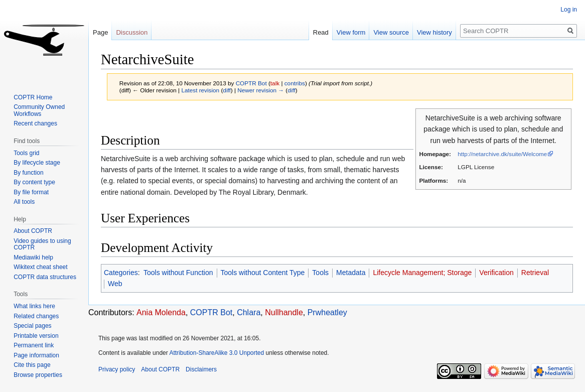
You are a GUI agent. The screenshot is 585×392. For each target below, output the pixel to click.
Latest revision (200, 90)
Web (115, 284)
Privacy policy (117, 369)
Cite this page (32, 365)
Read (321, 32)
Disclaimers (201, 369)
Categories (121, 273)
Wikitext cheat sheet (40, 267)
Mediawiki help (33, 257)
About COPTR (33, 231)
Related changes (36, 316)
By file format (31, 192)
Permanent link (34, 345)
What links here (34, 306)
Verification (496, 273)
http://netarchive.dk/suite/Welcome (502, 154)
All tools (24, 202)
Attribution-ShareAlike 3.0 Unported (216, 353)
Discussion (132, 32)
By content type (34, 182)
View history (434, 32)
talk (275, 83)
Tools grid (26, 153)
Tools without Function (178, 273)
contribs (295, 83)
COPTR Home (33, 97)
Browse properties (38, 375)
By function (28, 173)
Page (100, 32)
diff (227, 90)
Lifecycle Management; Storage (422, 273)
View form (351, 32)
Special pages (32, 326)
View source (391, 32)
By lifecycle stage (37, 163)
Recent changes (35, 123)
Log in (569, 10)
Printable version (36, 336)
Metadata (351, 273)
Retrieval (535, 273)
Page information (36, 355)
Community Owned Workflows (39, 110)
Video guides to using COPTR (42, 244)
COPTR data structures (45, 277)
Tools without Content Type (263, 273)
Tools (320, 273)
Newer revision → (261, 90)
